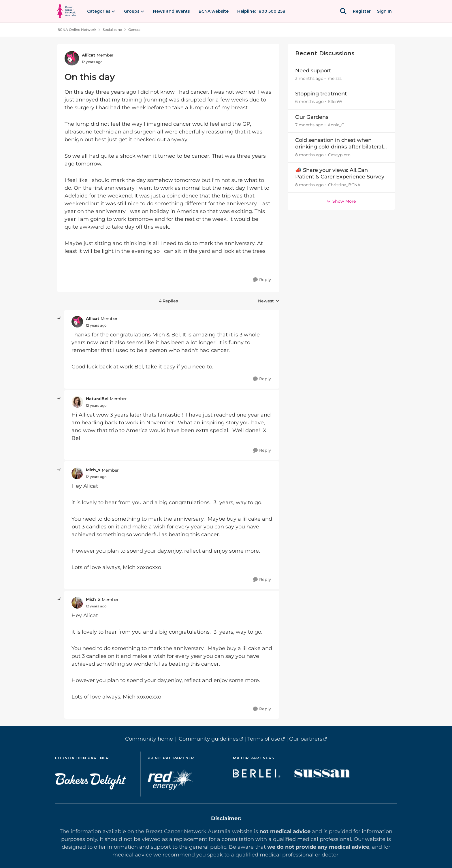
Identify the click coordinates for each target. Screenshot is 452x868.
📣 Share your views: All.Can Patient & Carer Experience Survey (340, 173)
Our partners (306, 739)
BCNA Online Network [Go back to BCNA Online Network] (77, 30)
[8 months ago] (309, 155)
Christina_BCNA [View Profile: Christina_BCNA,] (344, 185)
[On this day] (96, 325)
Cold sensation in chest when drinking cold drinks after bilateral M (339, 144)
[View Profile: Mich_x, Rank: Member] (77, 473)
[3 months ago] (309, 79)
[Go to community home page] (66, 11)
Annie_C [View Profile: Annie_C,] (336, 125)
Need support (313, 71)
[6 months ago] (309, 102)
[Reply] (262, 280)
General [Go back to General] (135, 30)
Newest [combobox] (269, 301)
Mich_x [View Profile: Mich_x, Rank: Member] (93, 470)
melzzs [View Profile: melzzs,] (335, 78)
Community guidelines (209, 739)
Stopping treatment (321, 94)
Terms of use (264, 739)
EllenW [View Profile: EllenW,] (335, 102)
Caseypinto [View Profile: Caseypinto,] (339, 155)
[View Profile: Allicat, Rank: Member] (72, 58)
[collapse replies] (59, 318)
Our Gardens (312, 117)
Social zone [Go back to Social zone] (112, 30)
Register (362, 11)
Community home (149, 739)
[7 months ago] (309, 125)
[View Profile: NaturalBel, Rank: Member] (77, 402)
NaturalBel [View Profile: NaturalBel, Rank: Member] (97, 399)
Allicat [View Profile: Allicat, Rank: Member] (88, 55)
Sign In (384, 11)
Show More (341, 201)
